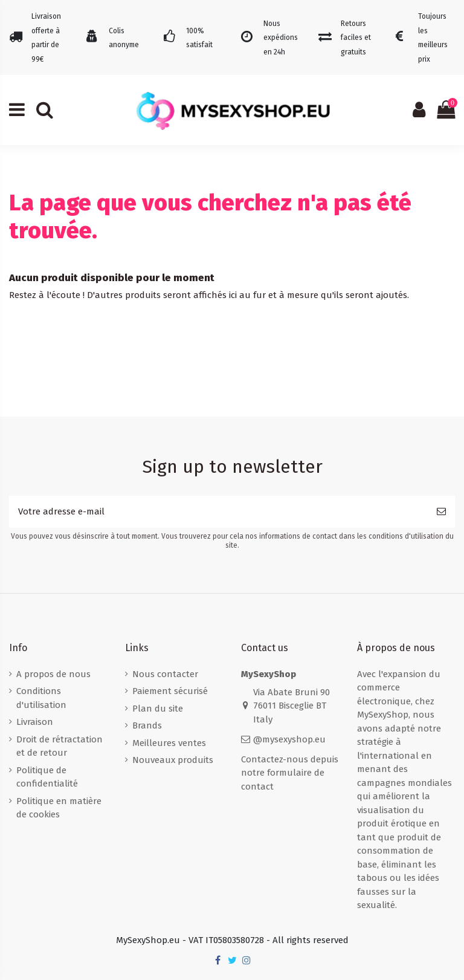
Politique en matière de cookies (59, 808)
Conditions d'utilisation (41, 698)
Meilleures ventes (169, 743)
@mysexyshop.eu (289, 739)
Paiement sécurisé (170, 691)
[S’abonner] (441, 512)
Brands (147, 725)
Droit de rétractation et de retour (60, 746)
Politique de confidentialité (47, 777)
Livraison (35, 722)
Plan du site (158, 709)
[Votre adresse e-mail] (218, 512)
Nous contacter (165, 674)
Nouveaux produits (173, 760)
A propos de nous (53, 674)
